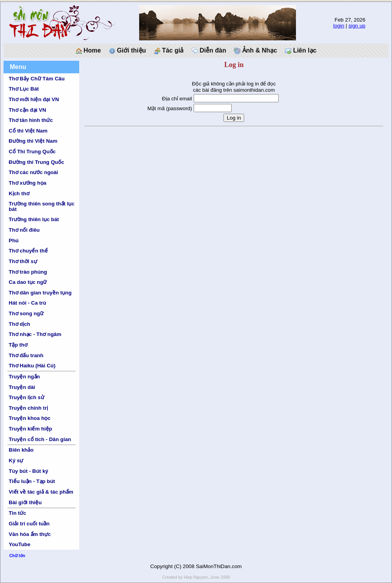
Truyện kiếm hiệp (30, 429)
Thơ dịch (19, 324)
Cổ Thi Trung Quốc (32, 152)
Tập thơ (18, 345)
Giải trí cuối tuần (29, 524)
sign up (357, 26)
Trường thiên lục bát (34, 219)
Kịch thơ (19, 193)
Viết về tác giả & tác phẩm (41, 492)
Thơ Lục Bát (24, 89)
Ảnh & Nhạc (256, 51)
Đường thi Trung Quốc (36, 162)
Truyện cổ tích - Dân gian (40, 439)
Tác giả (169, 51)
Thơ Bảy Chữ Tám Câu (36, 79)
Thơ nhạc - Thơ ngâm (35, 334)
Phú (14, 241)
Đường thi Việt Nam (33, 141)
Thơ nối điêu (24, 230)
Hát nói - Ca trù (27, 303)
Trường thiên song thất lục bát (42, 206)
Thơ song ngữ (26, 313)
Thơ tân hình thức (31, 120)
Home (88, 51)
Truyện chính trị (28, 408)
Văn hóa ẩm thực (30, 534)
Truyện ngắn (24, 377)
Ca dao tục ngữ (28, 282)
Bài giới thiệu (25, 502)
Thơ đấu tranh (26, 355)
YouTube (19, 544)
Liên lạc (301, 51)
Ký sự (16, 460)
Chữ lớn (17, 556)
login (339, 26)
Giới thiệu (128, 51)
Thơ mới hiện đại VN (34, 99)
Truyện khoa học (29, 418)
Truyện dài (22, 387)
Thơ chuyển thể (28, 251)
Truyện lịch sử (26, 397)
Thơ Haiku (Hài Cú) (32, 366)
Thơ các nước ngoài (33, 172)
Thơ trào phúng (28, 272)
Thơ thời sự (23, 261)
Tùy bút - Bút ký (28, 471)
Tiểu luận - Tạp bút (32, 481)
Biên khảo (21, 450)
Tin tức (17, 513)
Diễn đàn (209, 51)
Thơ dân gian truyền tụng (40, 293)
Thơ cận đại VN (27, 110)
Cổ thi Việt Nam (28, 131)
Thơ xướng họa (27, 183)
